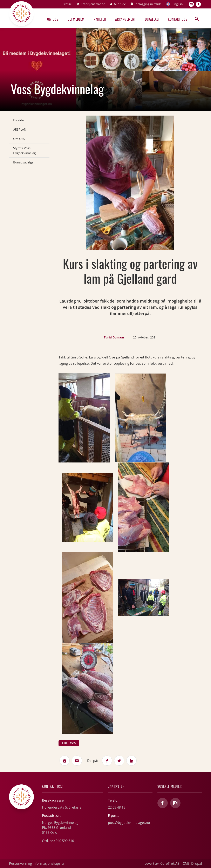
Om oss (53, 19)
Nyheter (100, 19)
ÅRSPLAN (20, 129)
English (178, 4)
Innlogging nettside (148, 4)
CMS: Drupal (192, 863)
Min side (120, 4)
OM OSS (19, 139)
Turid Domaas (114, 337)
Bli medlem (76, 19)
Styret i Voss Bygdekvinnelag (24, 150)
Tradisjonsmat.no (93, 4)
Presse (67, 4)
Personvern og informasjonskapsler (37, 863)
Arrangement (125, 19)
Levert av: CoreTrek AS (162, 863)
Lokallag (152, 19)
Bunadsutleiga (23, 162)
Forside (18, 120)
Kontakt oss (178, 19)
